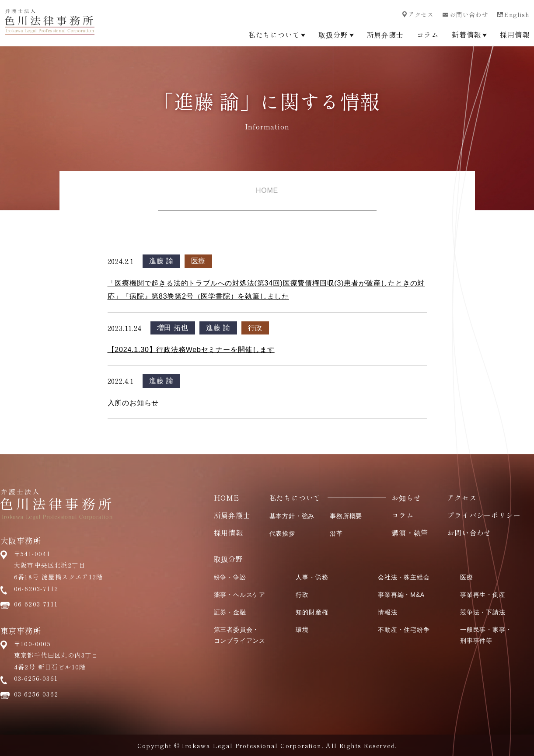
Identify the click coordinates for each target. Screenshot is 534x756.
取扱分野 (336, 35)
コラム (428, 35)
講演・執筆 (410, 533)
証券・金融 (230, 612)
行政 (255, 328)
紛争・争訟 (230, 577)
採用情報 (515, 35)
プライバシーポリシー (484, 515)
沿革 (336, 533)
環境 (302, 630)
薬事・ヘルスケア (240, 595)
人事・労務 (312, 577)
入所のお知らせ (133, 403)
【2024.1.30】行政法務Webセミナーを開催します (191, 350)
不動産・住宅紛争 (404, 630)
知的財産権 (312, 612)
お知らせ (406, 498)
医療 (199, 261)
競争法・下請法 (483, 612)
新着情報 (469, 35)
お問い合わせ (466, 14)
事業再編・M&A (401, 595)
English (513, 14)
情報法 (387, 612)
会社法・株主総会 (404, 577)
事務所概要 (346, 516)
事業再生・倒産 (483, 595)
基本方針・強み (292, 516)
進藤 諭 (161, 261)
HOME (267, 190)
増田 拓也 (173, 328)
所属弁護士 (385, 35)
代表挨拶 (282, 533)
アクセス (418, 14)
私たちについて (277, 35)
